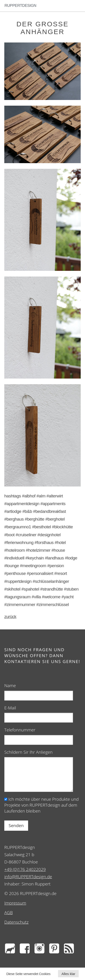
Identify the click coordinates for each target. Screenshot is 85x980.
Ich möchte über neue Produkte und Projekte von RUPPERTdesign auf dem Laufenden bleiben (41, 805)
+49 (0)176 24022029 (25, 869)
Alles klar (68, 974)
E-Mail (10, 708)
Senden (16, 825)
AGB (8, 913)
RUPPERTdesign (20, 6)
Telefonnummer (20, 730)
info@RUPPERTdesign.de (28, 877)
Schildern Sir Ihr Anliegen (28, 752)
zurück (10, 617)
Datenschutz (16, 922)
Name (10, 686)
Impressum (15, 903)
